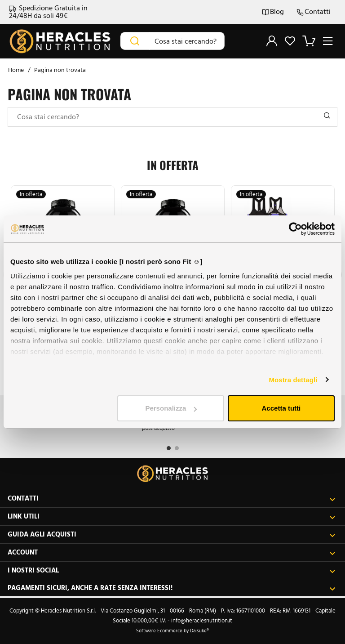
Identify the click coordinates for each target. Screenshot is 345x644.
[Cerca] (135, 41)
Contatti (314, 12)
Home (16, 70)
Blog (273, 12)
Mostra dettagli (293, 380)
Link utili (172, 517)
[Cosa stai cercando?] (187, 41)
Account (172, 552)
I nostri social (172, 570)
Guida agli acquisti (172, 534)
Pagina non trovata (60, 70)
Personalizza (171, 408)
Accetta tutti (281, 408)
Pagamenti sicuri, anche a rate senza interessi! (172, 588)
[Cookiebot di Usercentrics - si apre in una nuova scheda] (295, 229)
